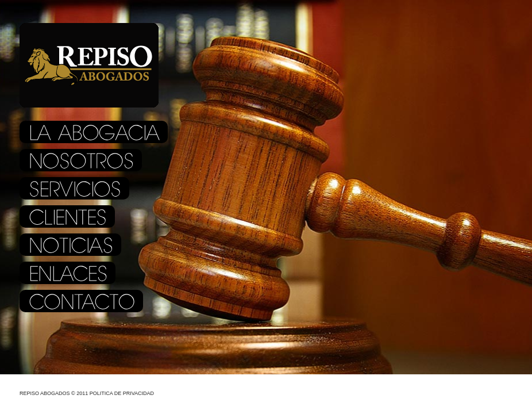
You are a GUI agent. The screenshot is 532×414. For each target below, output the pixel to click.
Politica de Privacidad (122, 393)
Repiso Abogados (45, 393)
